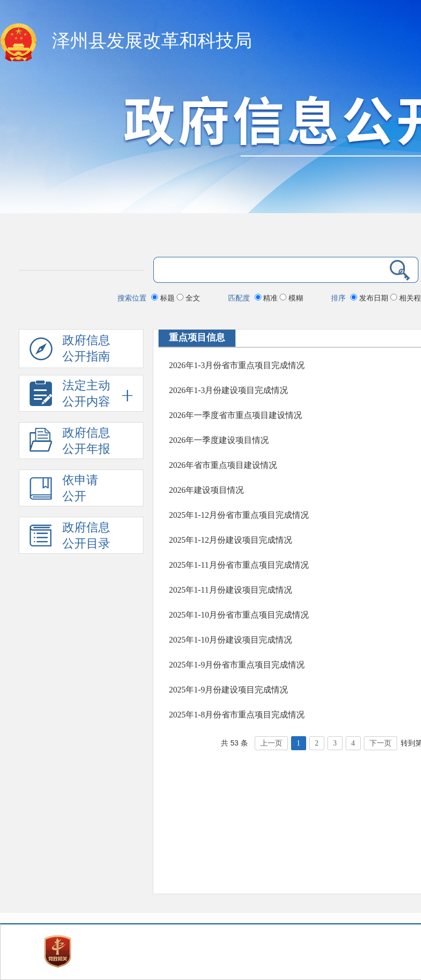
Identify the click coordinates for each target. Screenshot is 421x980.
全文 (188, 298)
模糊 (291, 298)
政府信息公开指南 (70, 351)
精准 (267, 298)
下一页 (380, 743)
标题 (164, 298)
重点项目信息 (197, 337)
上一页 (271, 743)
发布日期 (370, 298)
